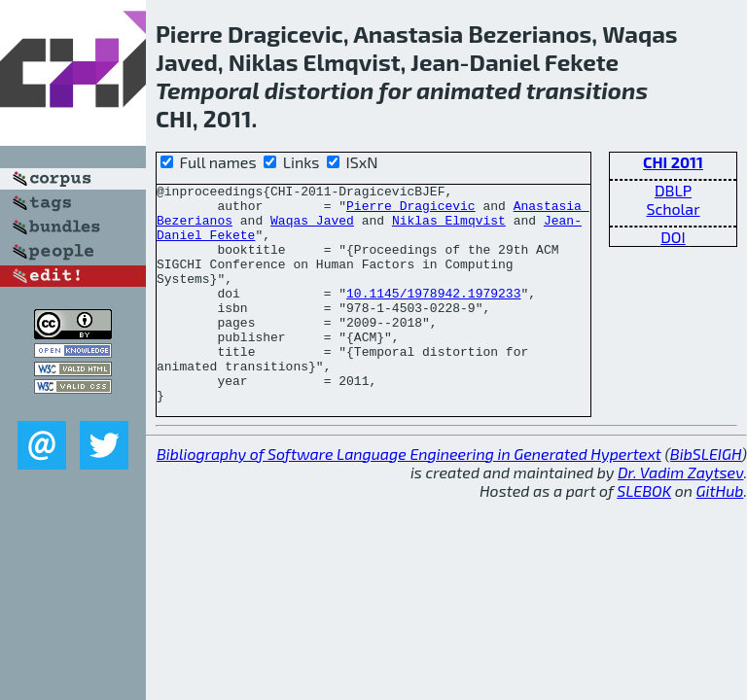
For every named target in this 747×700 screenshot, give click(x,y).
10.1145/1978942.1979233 (433, 316)
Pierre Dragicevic (411, 211)
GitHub (720, 534)
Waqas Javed (312, 228)
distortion (320, 90)
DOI (673, 237)
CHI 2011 (673, 162)
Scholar (673, 209)
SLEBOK (644, 534)
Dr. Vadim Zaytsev (680, 516)
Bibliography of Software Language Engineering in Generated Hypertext (409, 497)
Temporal (208, 90)
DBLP (673, 190)
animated (469, 90)
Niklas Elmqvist (449, 228)
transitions (587, 90)
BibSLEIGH (706, 497)
